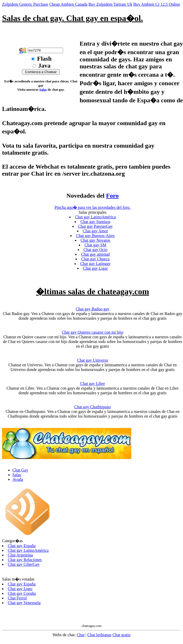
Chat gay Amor (95, 231)
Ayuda (18, 479)
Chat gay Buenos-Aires (95, 236)
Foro (112, 196)
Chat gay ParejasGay (95, 226)
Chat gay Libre (93, 384)
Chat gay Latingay (95, 264)
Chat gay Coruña (22, 593)
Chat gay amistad (95, 254)
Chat (81, 635)
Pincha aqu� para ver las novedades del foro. (93, 207)
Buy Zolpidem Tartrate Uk (110, 4)
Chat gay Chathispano (92, 407)
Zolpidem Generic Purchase (25, 4)
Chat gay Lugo (20, 589)
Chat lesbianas (99, 635)
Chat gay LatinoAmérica (95, 217)
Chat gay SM (95, 245)
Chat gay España (22, 546)
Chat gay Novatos (96, 240)
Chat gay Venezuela (24, 603)
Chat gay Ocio (95, 250)
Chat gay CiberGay (24, 564)
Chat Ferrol (17, 598)
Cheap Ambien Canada (68, 4)
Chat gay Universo (93, 360)
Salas (43, 90)
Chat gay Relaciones (25, 560)
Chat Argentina (20, 555)
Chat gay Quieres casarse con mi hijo (93, 332)
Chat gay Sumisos (95, 222)
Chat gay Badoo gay (93, 309)
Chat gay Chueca (95, 259)
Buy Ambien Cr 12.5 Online (157, 4)
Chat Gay (20, 470)
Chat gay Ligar (95, 268)
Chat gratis (121, 635)
